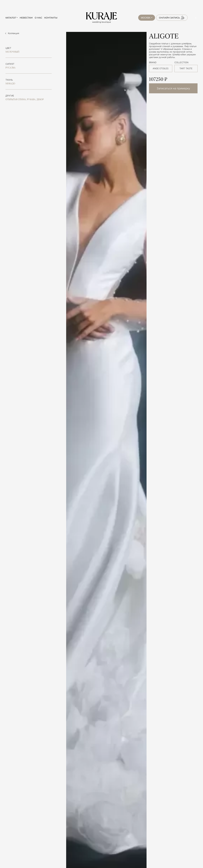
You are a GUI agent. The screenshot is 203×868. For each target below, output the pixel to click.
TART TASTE (186, 68)
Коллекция (14, 33)
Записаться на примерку (173, 88)
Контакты (51, 18)
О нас (38, 18)
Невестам (26, 18)
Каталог (11, 18)
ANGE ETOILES (161, 68)
